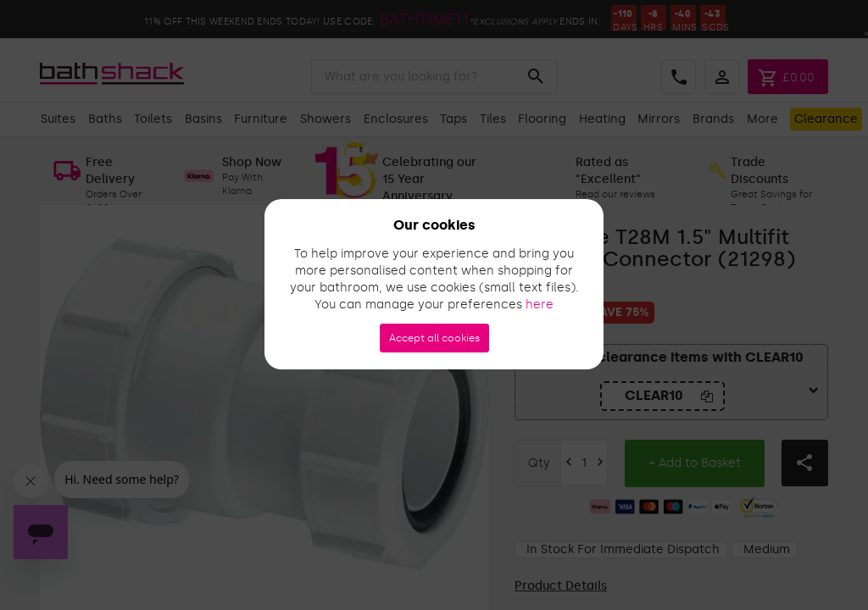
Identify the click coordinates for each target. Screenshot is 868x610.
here (540, 305)
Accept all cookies (434, 338)
